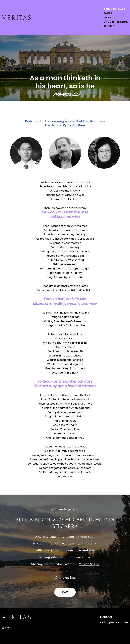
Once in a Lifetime (116, 22)
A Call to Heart (114, 9)
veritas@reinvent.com (114, 622)
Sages (108, 13)
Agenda (109, 17)
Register (109, 26)
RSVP (65, 592)
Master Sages (89, 564)
